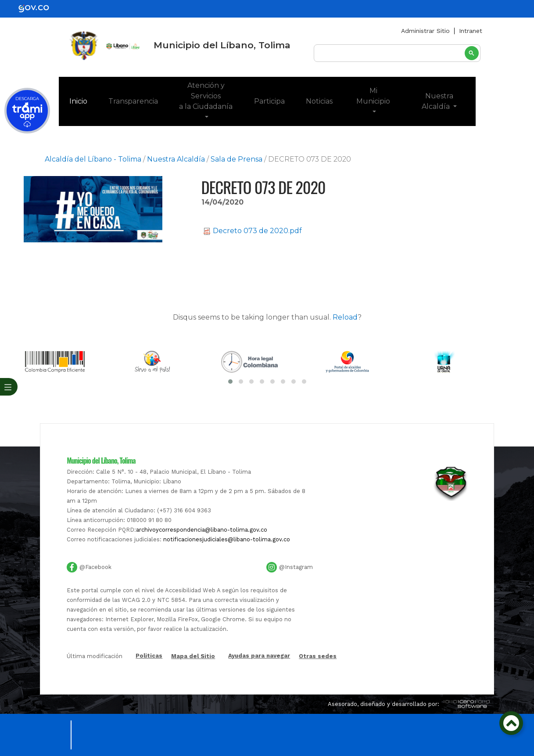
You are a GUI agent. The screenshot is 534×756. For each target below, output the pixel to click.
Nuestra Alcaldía (437, 101)
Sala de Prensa (237, 159)
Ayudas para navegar (259, 656)
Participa (269, 101)
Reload (345, 317)
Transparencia (133, 101)
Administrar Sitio (425, 31)
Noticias (319, 101)
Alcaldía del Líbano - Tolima (93, 159)
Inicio (84, 101)
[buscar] (397, 54)
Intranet (471, 31)
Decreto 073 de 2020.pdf (253, 231)
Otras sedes (318, 656)
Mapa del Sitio (193, 656)
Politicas (149, 656)
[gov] (39, 8)
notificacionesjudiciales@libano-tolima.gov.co (227, 539)
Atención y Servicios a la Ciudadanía (206, 96)
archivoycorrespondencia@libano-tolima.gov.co (202, 530)
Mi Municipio (373, 96)
